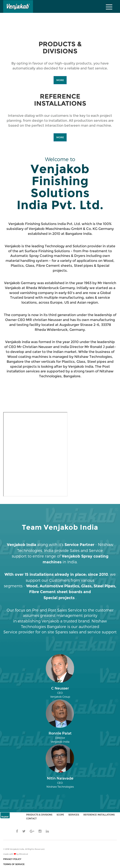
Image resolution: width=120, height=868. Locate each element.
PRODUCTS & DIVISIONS (39, 815)
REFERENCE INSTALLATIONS (99, 815)
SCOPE (60, 815)
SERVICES (74, 815)
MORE (60, 80)
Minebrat (24, 854)
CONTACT (31, 819)
